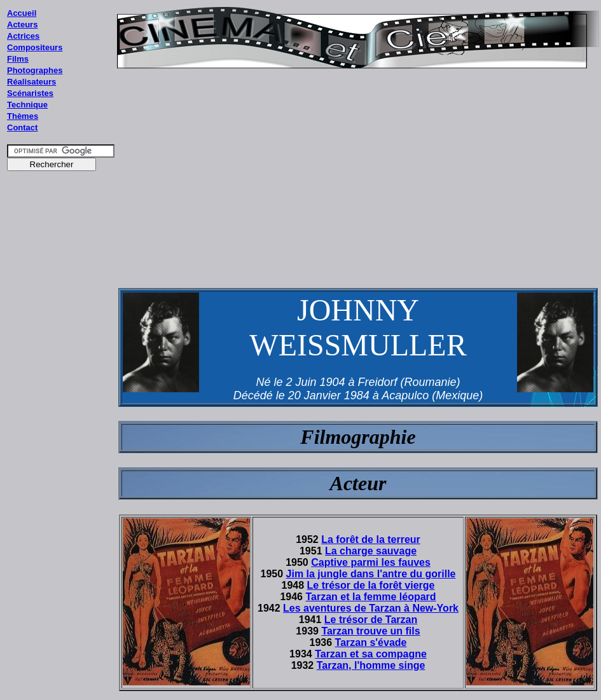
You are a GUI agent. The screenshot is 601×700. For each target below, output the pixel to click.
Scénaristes (30, 93)
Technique (27, 105)
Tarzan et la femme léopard (370, 597)
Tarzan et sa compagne (371, 654)
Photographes (35, 70)
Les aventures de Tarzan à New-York (371, 608)
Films (18, 59)
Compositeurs (35, 47)
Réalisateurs (31, 82)
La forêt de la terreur (371, 539)
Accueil (22, 13)
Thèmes (23, 116)
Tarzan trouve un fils (370, 631)
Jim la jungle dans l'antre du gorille (371, 574)
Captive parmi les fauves (371, 562)
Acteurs (22, 24)
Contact (22, 127)
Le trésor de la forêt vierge (371, 585)
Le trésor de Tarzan (371, 620)
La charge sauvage (371, 551)
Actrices (23, 36)
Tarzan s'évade (371, 642)
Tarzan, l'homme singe (371, 665)
